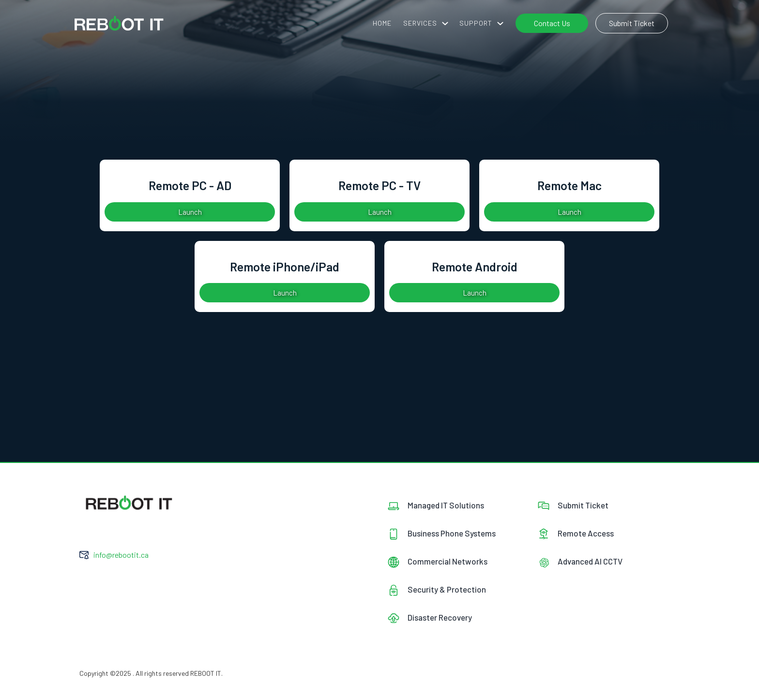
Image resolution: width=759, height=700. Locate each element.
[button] (425, 23)
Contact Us (552, 23)
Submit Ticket (632, 23)
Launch (190, 212)
